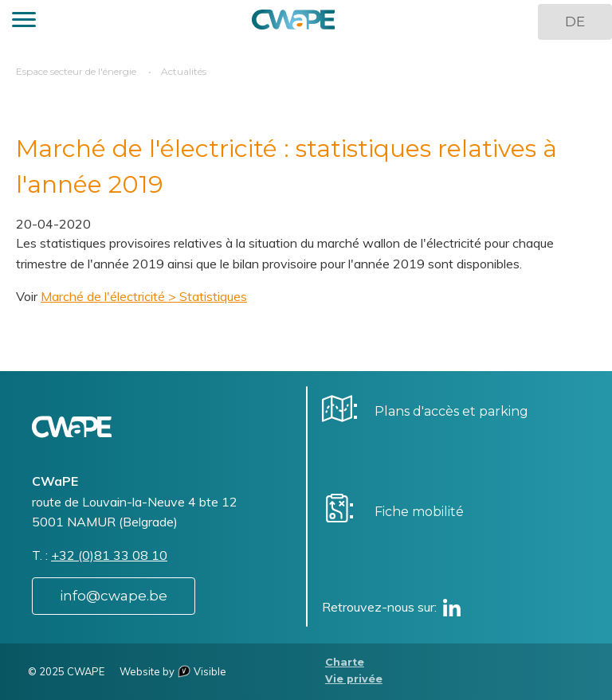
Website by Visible (173, 671)
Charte (345, 662)
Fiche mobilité (419, 512)
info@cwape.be (114, 596)
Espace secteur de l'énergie (76, 71)
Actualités (184, 71)
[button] (24, 22)
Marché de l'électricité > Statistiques (144, 296)
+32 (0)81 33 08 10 (109, 555)
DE (575, 22)
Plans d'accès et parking (451, 411)
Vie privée (354, 679)
